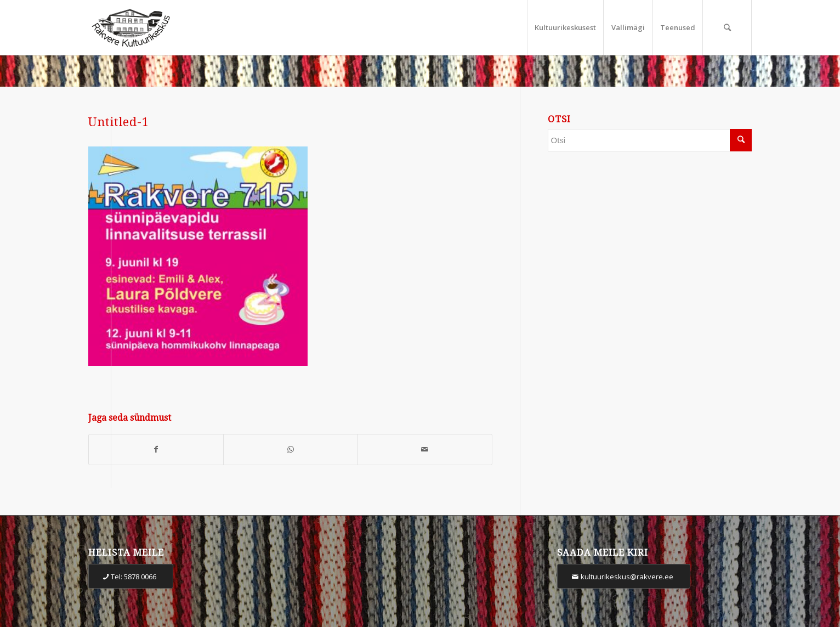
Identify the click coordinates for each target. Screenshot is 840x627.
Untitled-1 (119, 122)
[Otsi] (727, 27)
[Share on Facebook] (156, 450)
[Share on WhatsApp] (291, 450)
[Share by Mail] (425, 450)
